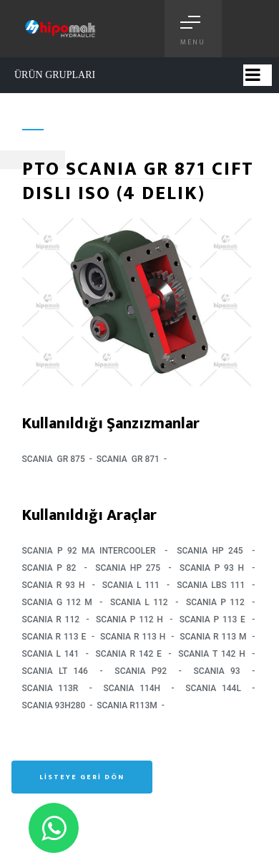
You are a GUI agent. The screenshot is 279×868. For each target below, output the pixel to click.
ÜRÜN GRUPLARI (55, 75)
